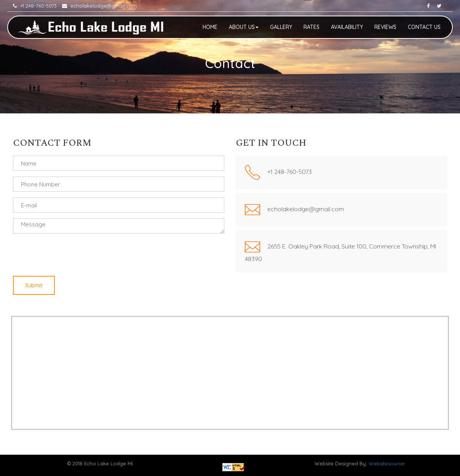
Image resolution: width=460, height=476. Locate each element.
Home (210, 27)
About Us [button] (244, 27)
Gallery (281, 27)
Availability (347, 27)
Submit (34, 285)
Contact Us (424, 27)
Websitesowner (387, 463)
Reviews (385, 27)
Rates (311, 27)
